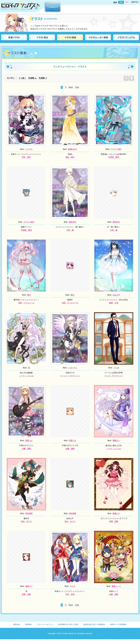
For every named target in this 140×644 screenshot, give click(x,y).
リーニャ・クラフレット (70, 376)
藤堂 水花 (114, 303)
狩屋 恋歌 (114, 521)
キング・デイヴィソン (114, 376)
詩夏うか (29, 441)
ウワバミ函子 (116, 149)
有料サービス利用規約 (118, 624)
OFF (127, 2)
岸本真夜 (29, 513)
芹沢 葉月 (26, 157)
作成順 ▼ (43, 78)
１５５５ (29, 149)
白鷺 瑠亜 (26, 449)
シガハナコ (73, 368)
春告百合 (73, 222)
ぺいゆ (116, 368)
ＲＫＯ (73, 586)
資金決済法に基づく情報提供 (94, 624)
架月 (29, 295)
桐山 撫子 (70, 157)
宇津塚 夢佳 (114, 157)
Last (77, 87)
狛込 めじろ (26, 521)
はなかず (116, 295)
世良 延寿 (70, 594)
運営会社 (17, 624)
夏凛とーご (116, 586)
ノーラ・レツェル (26, 376)
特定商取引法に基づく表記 (68, 624)
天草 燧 (70, 230)
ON (121, 2)
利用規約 (28, 624)
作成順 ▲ (32, 78)
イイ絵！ (22, 78)
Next (71, 87)
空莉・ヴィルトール (26, 303)
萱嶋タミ (116, 441)
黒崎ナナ (116, 513)
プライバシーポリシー (45, 624)
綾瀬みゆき (73, 149)
